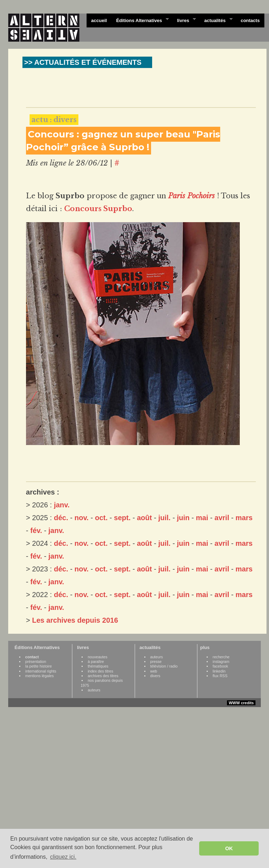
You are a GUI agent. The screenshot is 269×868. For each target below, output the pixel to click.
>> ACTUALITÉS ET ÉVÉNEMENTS (83, 62)
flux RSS (220, 676)
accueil (99, 20)
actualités (216, 20)
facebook (220, 666)
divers (155, 676)
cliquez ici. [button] (63, 857)
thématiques (98, 666)
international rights (41, 671)
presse (156, 662)
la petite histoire (39, 666)
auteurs (94, 690)
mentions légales (40, 676)
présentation (36, 662)
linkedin (219, 671)
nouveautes (97, 657)
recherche (221, 657)
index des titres (100, 671)
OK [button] (229, 848)
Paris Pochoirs (192, 196)
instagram (221, 662)
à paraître (96, 662)
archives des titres (103, 676)
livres (184, 20)
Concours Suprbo (98, 209)
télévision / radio (164, 666)
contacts (250, 20)
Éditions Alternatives (140, 20)
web (154, 671)
